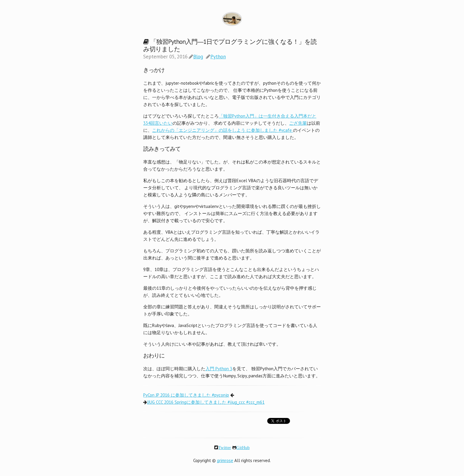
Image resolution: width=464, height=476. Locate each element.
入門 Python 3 (219, 369)
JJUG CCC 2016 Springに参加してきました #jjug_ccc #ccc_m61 (206, 402)
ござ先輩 (298, 123)
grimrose (225, 460)
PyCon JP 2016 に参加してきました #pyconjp (186, 395)
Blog (198, 57)
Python (218, 57)
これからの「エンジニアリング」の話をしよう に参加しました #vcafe (223, 130)
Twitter (224, 447)
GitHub (243, 447)
